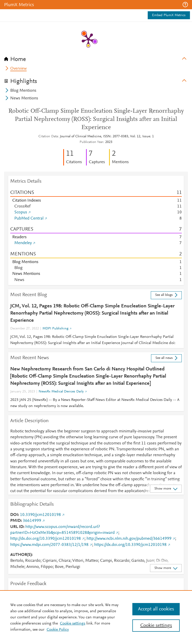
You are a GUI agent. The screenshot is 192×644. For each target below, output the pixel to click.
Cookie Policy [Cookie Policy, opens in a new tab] (58, 630)
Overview (18, 69)
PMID (15, 521)
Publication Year (91, 142)
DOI (14, 515)
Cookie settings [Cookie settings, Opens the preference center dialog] (156, 626)
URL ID (17, 527)
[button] (185, 5)
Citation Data (48, 137)
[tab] (96, 58)
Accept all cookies (156, 609)
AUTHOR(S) (21, 555)
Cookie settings (73, 624)
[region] (96, 617)
